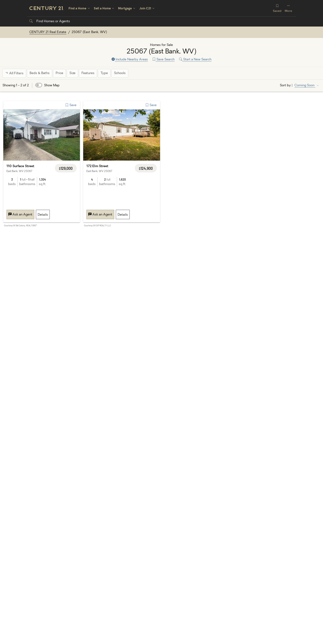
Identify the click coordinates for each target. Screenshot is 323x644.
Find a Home (77, 8)
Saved (277, 8)
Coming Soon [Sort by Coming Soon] (305, 85)
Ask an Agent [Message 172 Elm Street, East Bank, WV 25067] (100, 215)
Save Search (163, 60)
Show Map (52, 85)
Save (71, 105)
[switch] (39, 85)
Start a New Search (195, 60)
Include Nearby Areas (130, 60)
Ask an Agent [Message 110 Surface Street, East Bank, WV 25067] (20, 215)
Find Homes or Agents (50, 21)
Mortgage (125, 8)
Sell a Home (102, 8)
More (288, 8)
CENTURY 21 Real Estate (48, 32)
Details (43, 215)
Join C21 (145, 8)
